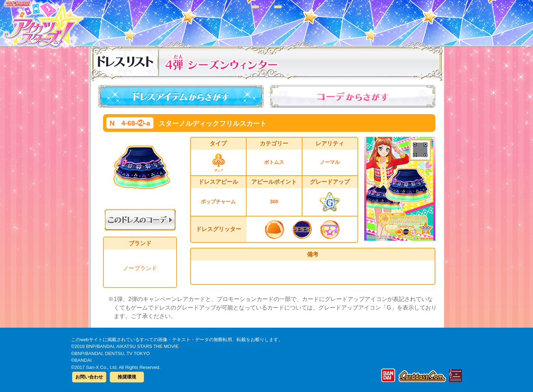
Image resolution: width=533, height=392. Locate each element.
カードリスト (221, 21)
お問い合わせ (89, 377)
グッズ (312, 21)
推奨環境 (127, 377)
